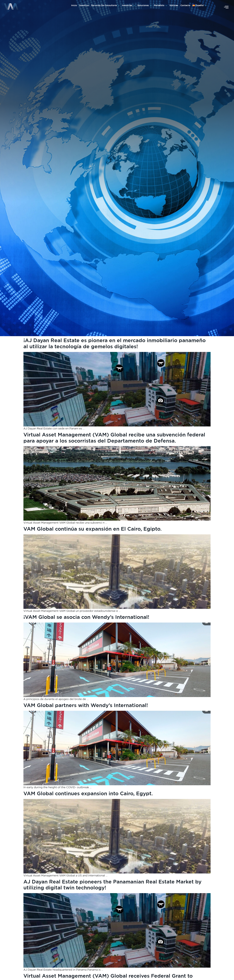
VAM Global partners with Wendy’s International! (86, 705)
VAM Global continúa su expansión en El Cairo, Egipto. (93, 529)
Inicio (74, 5)
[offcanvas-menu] (226, 7)
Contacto (185, 5)
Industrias (128, 6)
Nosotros (84, 5)
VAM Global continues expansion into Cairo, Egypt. (88, 793)
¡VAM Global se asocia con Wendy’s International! (86, 617)
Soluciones (145, 6)
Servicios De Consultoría (105, 6)
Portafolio (161, 6)
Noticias (174, 5)
